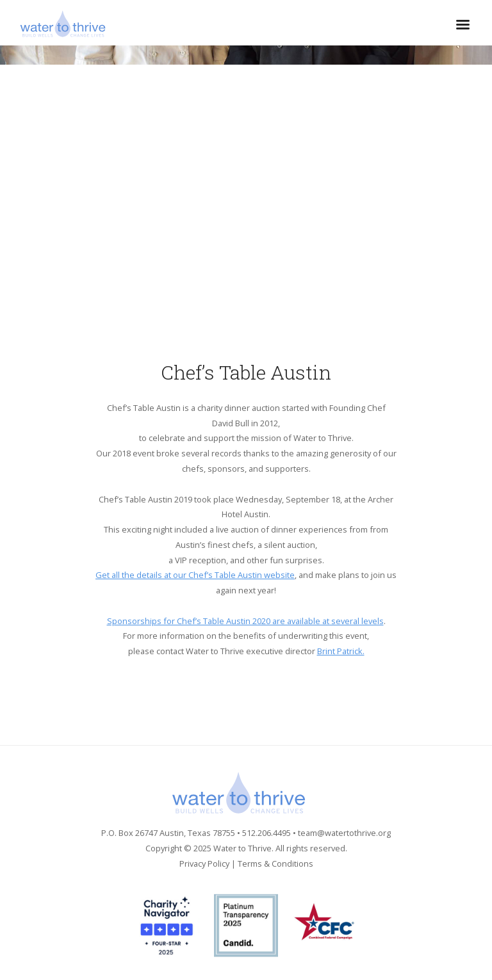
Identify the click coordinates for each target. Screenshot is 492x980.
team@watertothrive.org (344, 833)
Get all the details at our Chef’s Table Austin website (195, 575)
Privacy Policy (204, 864)
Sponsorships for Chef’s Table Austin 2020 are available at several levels (245, 621)
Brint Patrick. (341, 651)
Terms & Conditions (275, 864)
